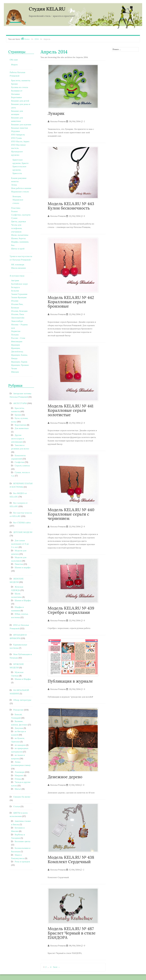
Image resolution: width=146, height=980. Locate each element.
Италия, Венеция (19, 311)
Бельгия (15, 291)
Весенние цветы (22, 841)
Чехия (14, 368)
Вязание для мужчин (21, 125)
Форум (14, 65)
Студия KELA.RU (47, 9)
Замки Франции (19, 297)
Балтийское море (20, 284)
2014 (37, 39)
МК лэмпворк (18, 265)
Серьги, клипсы (22, 466)
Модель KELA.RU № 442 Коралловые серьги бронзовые (71, 302)
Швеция (15, 372)
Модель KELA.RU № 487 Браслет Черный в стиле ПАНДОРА (72, 933)
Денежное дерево (65, 777)
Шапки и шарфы (23, 567)
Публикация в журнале (70, 681)
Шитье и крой (18, 249)
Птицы (18, 779)
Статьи (17, 806)
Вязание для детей (20, 101)
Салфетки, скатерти (21, 215)
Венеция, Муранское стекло (18, 200)
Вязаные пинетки (19, 128)
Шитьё (18, 789)
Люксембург (17, 321)
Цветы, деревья (19, 221)
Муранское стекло (20, 192)
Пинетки (19, 564)
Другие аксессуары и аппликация (18, 439)
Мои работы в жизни (21, 188)
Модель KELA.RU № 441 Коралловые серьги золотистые (71, 410)
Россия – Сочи (18, 338)
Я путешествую (17, 276)
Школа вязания (18, 268)
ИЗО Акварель (18, 135)
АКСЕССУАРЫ (20, 403)
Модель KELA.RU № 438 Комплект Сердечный (71, 860)
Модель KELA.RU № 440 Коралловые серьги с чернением (71, 514)
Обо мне (14, 60)
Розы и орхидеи (22, 862)
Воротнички (21, 425)
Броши (14, 84)
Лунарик (56, 113)
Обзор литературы (22, 700)
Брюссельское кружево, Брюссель (19, 170)
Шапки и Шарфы (23, 600)
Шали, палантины (20, 235)
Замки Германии (19, 294)
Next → (57, 967)
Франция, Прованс (20, 365)
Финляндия (17, 341)
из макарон (20, 745)
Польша (15, 335)
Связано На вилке (22, 797)
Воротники (16, 97)
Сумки (14, 218)
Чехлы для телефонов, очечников (17, 228)
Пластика (16, 208)
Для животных (22, 428)
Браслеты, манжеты (21, 80)
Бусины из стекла (20, 87)
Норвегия (16, 331)
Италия (15, 301)
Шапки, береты (18, 238)
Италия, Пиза (18, 314)
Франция (15, 345)
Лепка (14, 185)
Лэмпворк (20, 772)
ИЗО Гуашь (16, 138)
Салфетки (19, 462)
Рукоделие (18, 710)
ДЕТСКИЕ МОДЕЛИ (23, 532)
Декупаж (19, 728)
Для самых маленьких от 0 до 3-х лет (20, 544)
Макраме (19, 775)
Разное (14, 211)
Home (27, 39)
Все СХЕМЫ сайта (22, 523)
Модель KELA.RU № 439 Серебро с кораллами (71, 610)
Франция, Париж (19, 362)
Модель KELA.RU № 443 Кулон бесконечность (71, 206)
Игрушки (15, 131)
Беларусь (16, 287)
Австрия (15, 280)
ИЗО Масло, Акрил (20, 141)
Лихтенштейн (18, 318)
